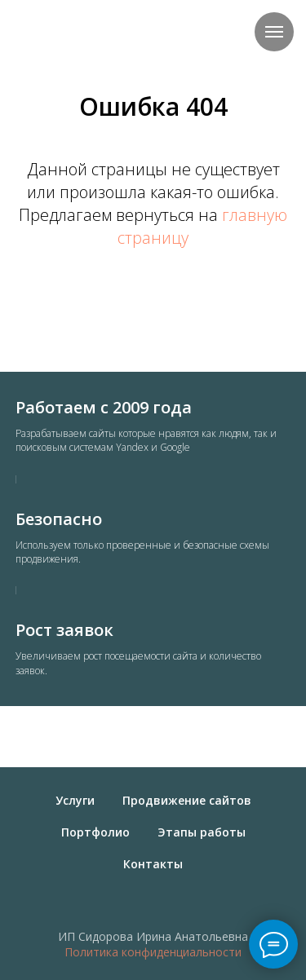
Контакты (153, 864)
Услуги (75, 800)
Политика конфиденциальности (153, 952)
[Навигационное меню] (274, 32)
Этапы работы (202, 832)
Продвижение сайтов (187, 800)
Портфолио (95, 832)
